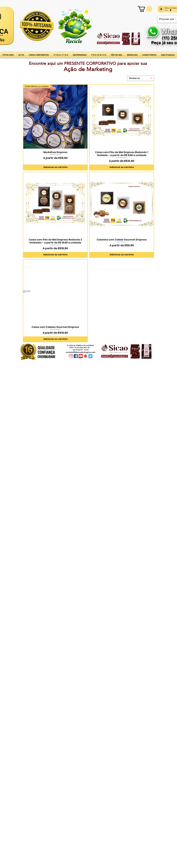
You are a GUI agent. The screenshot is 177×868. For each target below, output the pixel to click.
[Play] (161, 9)
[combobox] (141, 78)
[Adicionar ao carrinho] (55, 167)
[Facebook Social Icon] (76, 356)
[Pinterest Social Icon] (86, 356)
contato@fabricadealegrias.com (81, 352)
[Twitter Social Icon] (90, 356)
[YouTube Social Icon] (81, 356)
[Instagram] (71, 356)
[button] (145, 9)
